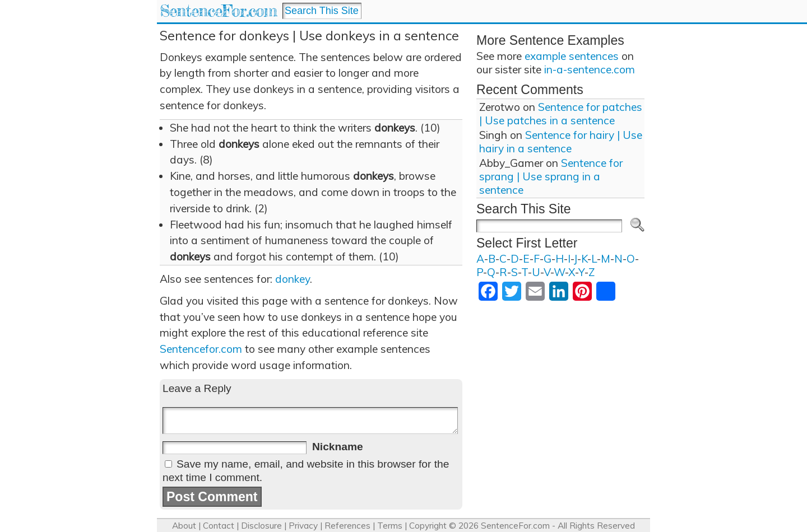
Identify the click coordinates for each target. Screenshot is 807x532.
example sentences (572, 56)
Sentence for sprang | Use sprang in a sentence (551, 176)
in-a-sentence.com (590, 69)
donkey (293, 279)
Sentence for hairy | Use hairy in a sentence (561, 142)
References (347, 526)
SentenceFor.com (218, 11)
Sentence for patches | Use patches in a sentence (561, 114)
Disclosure (261, 526)
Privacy (303, 526)
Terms (390, 526)
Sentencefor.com (201, 349)
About (184, 526)
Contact (219, 526)
